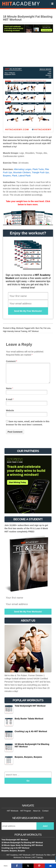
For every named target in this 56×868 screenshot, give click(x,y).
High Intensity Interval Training (15, 331)
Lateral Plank (24, 176)
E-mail (9, 403)
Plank (15, 176)
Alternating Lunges (23, 169)
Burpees (7, 176)
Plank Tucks (38, 169)
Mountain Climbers (22, 172)
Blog (13, 328)
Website (10, 414)
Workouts (20, 328)
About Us (37, 814)
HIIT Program (26, 814)
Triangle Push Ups (40, 172)
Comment (11, 361)
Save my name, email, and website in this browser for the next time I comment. (28, 427)
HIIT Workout (33, 331)
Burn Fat (39, 328)
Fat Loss (47, 328)
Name (9, 392)
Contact (45, 814)
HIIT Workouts (13, 814)
